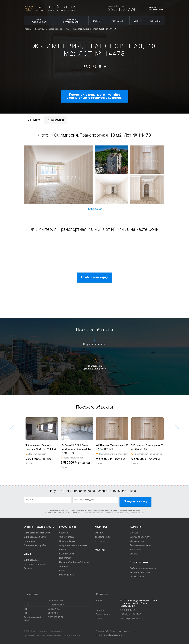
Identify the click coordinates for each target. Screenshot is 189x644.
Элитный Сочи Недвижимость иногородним (50, 8)
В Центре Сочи (67, 554)
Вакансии (135, 554)
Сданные (64, 533)
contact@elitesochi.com (132, 619)
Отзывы (134, 533)
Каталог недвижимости (39, 21)
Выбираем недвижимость (143, 568)
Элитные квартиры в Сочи (37, 533)
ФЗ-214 (63, 550)
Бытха (62, 571)
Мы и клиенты (137, 541)
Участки (100, 550)
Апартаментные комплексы (73, 545)
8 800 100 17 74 (122, 10)
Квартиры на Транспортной (92, 367)
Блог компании (139, 562)
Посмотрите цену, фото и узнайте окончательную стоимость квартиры (95, 96)
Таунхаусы (29, 568)
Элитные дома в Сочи (35, 537)
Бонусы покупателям (140, 537)
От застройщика (67, 541)
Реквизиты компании (140, 545)
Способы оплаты (138, 577)
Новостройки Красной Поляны (74, 562)
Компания (117, 21)
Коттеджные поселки (35, 564)
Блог (137, 21)
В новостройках (102, 537)
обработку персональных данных (97, 512)
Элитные (64, 566)
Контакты (155, 21)
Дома (27, 554)
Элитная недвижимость (71, 21)
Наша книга (136, 550)
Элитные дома (31, 560)
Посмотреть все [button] (95, 209)
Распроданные (67, 575)
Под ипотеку (65, 558)
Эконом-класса (67, 537)
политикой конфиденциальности (130, 512)
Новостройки (68, 527)
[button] (12, 429)
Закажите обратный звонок (156, 8)
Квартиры (101, 527)
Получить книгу (135, 501)
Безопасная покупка (140, 572)
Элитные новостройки (35, 545)
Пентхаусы (29, 541)
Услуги (97, 21)
